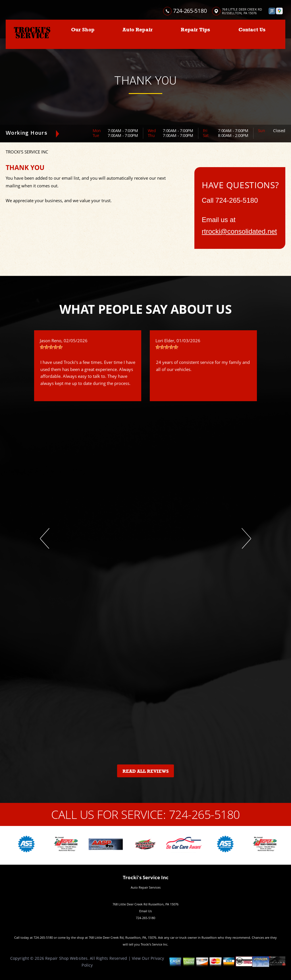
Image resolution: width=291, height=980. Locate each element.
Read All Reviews (146, 771)
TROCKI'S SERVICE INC (27, 152)
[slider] (51, 347)
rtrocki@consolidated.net (239, 231)
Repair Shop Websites (66, 958)
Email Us (145, 911)
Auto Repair (138, 30)
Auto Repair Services (146, 887)
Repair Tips (195, 30)
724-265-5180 (190, 11)
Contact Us (252, 30)
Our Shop (83, 30)
